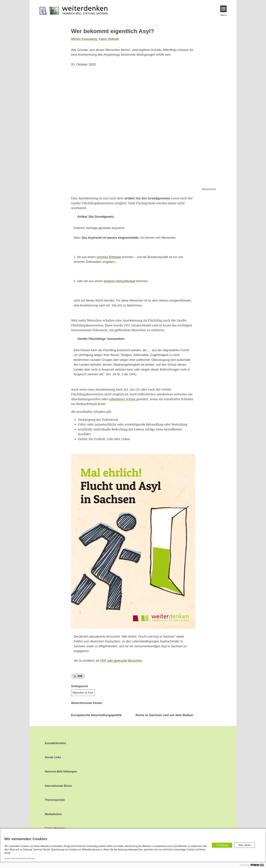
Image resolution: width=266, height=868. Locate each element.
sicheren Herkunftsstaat (119, 281)
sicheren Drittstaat (109, 257)
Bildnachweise (209, 189)
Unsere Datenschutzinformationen (20, 858)
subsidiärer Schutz (122, 399)
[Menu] (224, 9)
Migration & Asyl (83, 692)
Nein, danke (245, 845)
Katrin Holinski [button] (109, 39)
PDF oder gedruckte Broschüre (121, 661)
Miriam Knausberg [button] (84, 39)
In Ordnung (222, 845)
